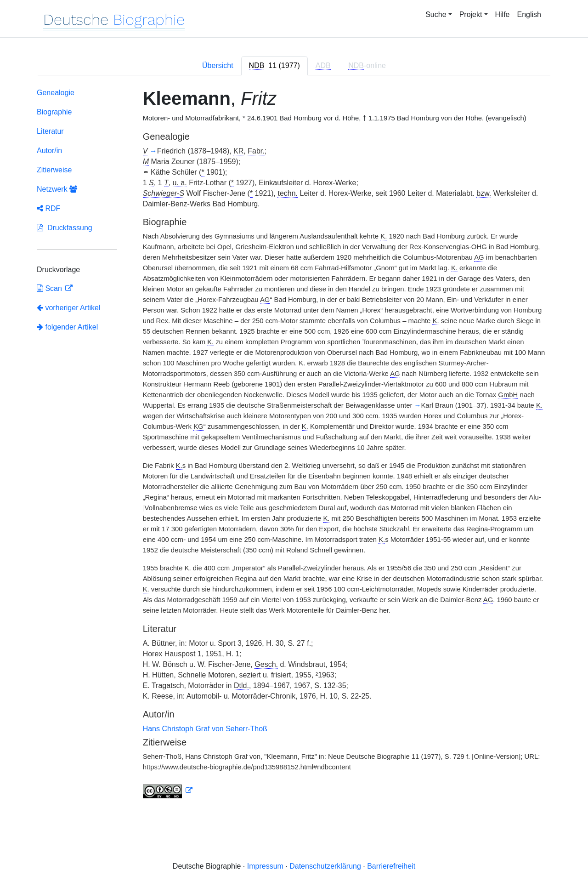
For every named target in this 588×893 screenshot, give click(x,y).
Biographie (54, 112)
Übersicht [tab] (218, 65)
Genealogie (56, 93)
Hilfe (503, 14)
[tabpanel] (294, 445)
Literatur (50, 131)
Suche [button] (436, 14)
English (529, 14)
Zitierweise (54, 170)
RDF (48, 208)
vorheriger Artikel (69, 308)
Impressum (265, 866)
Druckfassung (65, 228)
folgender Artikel (67, 327)
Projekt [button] (471, 14)
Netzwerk (57, 189)
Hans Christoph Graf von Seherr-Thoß (205, 729)
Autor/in (49, 151)
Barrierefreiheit (391, 866)
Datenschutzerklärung (325, 866)
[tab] (274, 66)
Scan (50, 288)
